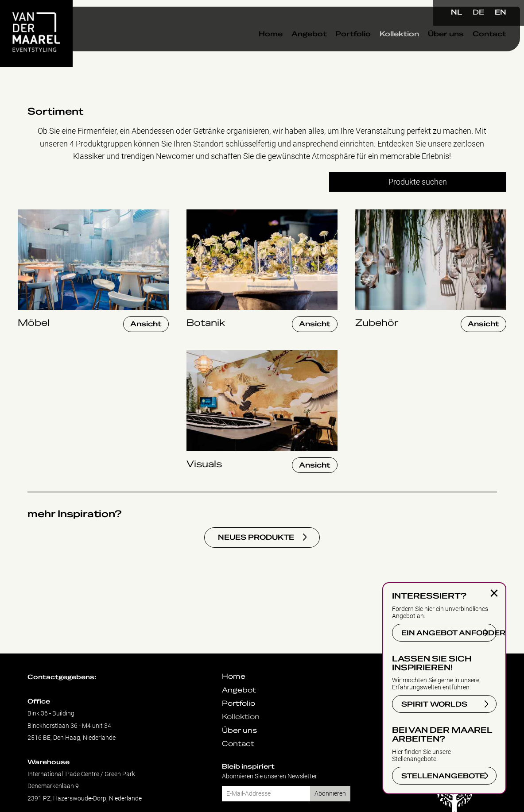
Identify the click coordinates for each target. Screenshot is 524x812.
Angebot (292, 48)
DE (478, 12)
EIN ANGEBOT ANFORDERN (449, 633)
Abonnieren (330, 794)
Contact (472, 48)
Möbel (29, 214)
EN (501, 12)
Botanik (200, 214)
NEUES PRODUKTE (256, 537)
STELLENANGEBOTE (443, 776)
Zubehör (370, 214)
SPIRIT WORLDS (434, 704)
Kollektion (382, 48)
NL (456, 12)
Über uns (429, 48)
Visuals (199, 355)
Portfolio (336, 48)
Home (253, 48)
